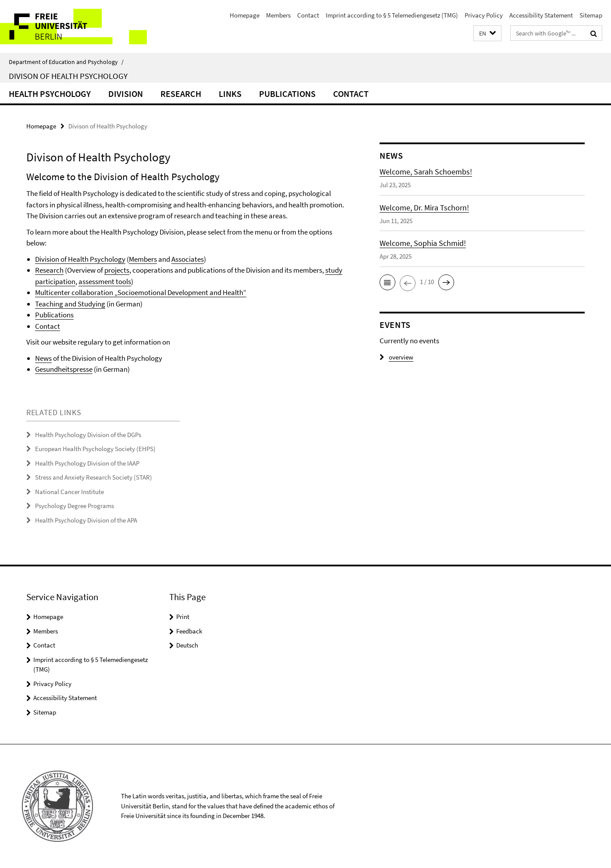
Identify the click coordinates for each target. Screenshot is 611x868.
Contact (308, 15)
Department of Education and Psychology (66, 62)
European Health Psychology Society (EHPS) (95, 449)
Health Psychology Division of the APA (86, 520)
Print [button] (183, 617)
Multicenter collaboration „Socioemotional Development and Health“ (141, 292)
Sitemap (591, 15)
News (43, 358)
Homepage (245, 15)
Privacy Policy (484, 15)
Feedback (189, 631)
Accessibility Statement (541, 15)
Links (230, 94)
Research (181, 94)
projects (117, 270)
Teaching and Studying (70, 304)
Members (278, 15)
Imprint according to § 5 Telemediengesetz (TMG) (392, 15)
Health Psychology (50, 94)
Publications (287, 94)
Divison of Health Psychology (68, 76)
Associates (188, 259)
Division (126, 94)
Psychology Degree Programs (75, 506)
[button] (487, 34)
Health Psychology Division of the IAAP (87, 463)
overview (396, 357)
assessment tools (105, 281)
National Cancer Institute (69, 492)
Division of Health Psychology (80, 259)
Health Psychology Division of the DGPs (88, 435)
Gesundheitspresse (64, 369)
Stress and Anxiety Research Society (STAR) (94, 477)
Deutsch (187, 645)
